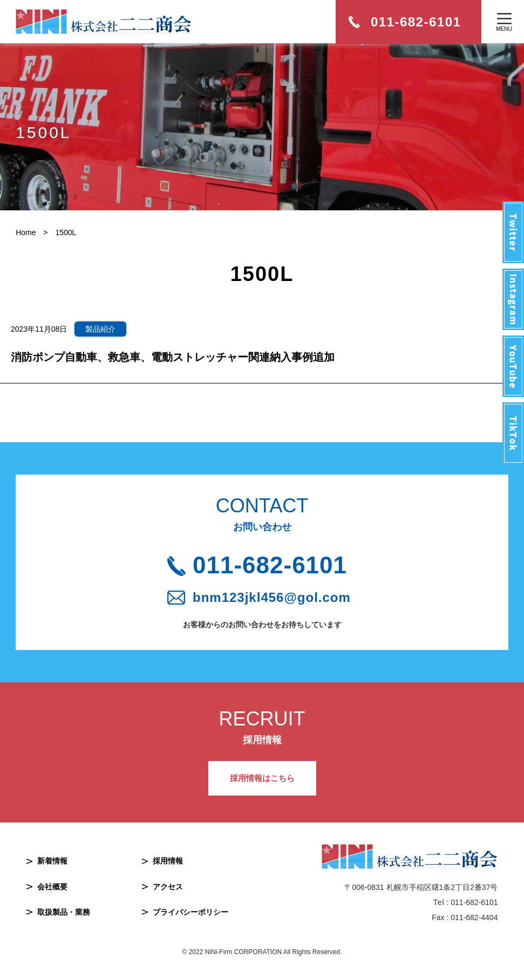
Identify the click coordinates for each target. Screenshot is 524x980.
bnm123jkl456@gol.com (272, 598)
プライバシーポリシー (190, 912)
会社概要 (52, 887)
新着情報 (52, 861)
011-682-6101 (270, 565)
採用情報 (168, 861)
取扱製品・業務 (64, 912)
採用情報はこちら (262, 778)
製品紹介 (100, 329)
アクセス (168, 887)
